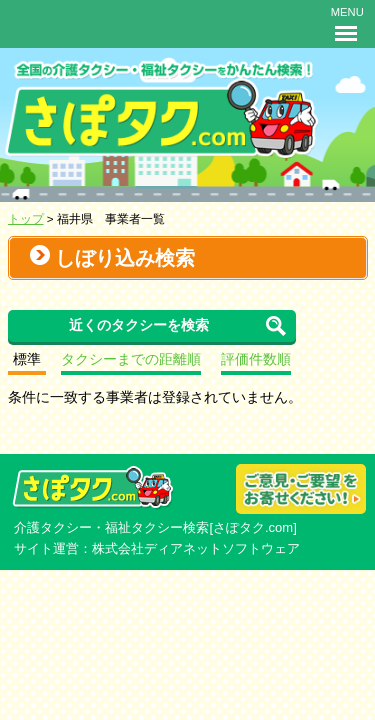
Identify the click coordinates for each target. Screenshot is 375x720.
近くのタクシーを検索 (139, 325)
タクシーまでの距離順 (131, 359)
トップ (26, 218)
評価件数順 (256, 359)
